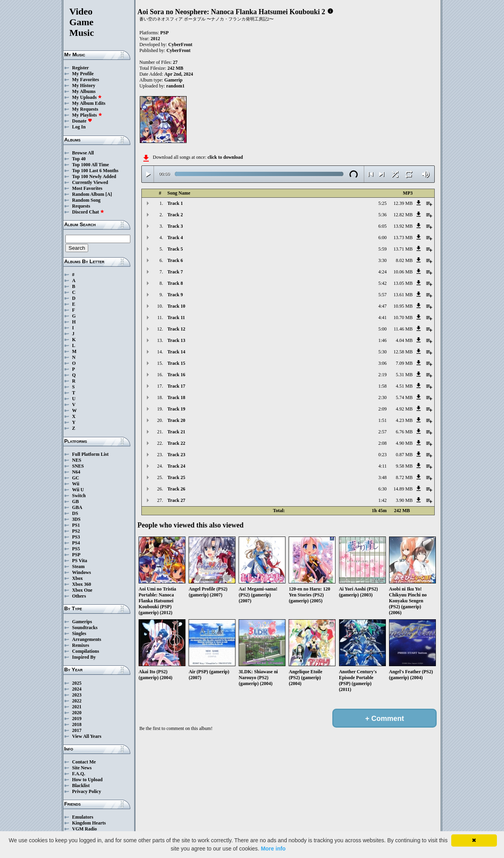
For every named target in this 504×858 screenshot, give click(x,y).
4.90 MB (404, 443)
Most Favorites (87, 188)
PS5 (76, 549)
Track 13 (176, 340)
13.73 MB (403, 238)
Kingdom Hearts (89, 823)
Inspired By (84, 657)
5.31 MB (404, 375)
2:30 (383, 397)
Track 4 (175, 238)
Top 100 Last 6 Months (95, 171)
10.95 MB (403, 306)
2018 (77, 724)
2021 (77, 707)
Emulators (83, 817)
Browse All (83, 153)
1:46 (383, 340)
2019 (77, 719)
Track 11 (176, 318)
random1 (175, 86)
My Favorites (85, 80)
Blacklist (81, 786)
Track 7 (175, 272)
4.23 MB (404, 420)
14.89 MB (403, 489)
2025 (77, 683)
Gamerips (82, 622)
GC (76, 478)
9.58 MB (404, 466)
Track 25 (176, 477)
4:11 (383, 466)
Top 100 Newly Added (94, 176)
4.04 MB (404, 340)
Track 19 (176, 409)
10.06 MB (403, 272)
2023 (77, 695)
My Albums (84, 91)
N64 (76, 472)
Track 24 (176, 466)
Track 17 (176, 386)
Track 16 (176, 375)
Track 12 (176, 329)
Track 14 (176, 352)
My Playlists (87, 115)
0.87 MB (404, 455)
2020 (77, 713)
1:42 (383, 500)
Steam (78, 566)
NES (77, 460)
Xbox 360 (82, 584)
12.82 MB (403, 215)
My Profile (83, 74)
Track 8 (175, 283)
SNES (78, 466)
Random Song (86, 200)
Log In (79, 127)
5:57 (383, 295)
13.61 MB (403, 295)
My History (84, 85)
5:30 (383, 352)
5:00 (383, 329)
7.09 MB (404, 363)
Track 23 (176, 455)
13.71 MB (403, 249)
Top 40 (79, 159)
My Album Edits (89, 103)
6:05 (383, 226)
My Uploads (87, 97)
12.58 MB (403, 352)
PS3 (76, 537)
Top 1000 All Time (90, 165)
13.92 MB (403, 226)
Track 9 (175, 295)
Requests (81, 206)
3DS (76, 519)
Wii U (78, 490)
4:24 (383, 272)
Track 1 (175, 203)
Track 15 (176, 363)
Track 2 (175, 215)
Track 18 (176, 397)
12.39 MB (403, 203)
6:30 (383, 489)
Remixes (81, 645)
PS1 (76, 525)
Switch (79, 496)
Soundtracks (85, 628)
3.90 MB (404, 500)
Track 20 (176, 420)
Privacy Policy (87, 791)
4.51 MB (404, 386)
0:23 (383, 455)
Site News (82, 768)
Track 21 (176, 432)
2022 (77, 701)
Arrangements (87, 639)
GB (75, 501)
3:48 (383, 477)
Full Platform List (90, 454)
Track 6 (175, 260)
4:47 (383, 306)
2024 (77, 689)
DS (75, 513)
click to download (225, 157)
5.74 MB (404, 397)
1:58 (383, 386)
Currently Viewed (90, 182)
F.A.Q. (79, 774)
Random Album (88, 194)
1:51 (383, 420)
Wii (76, 484)
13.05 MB (403, 283)
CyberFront (180, 45)
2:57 (383, 432)
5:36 (383, 215)
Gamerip (173, 80)
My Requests (85, 109)
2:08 (383, 443)
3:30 (383, 260)
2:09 (383, 409)
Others (79, 596)
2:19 (383, 375)
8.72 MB (404, 477)
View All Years (87, 736)
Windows (82, 572)
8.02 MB (404, 260)
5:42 (383, 283)
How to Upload (87, 780)
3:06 (383, 363)
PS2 (76, 531)
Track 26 (176, 489)
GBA (77, 507)
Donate (82, 121)
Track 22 (176, 443)
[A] (109, 194)
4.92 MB (404, 409)
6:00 (383, 238)
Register (81, 68)
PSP (76, 555)
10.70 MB (403, 318)
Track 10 (176, 306)
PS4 (76, 543)
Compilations (86, 651)
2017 (77, 730)
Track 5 (175, 249)
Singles (79, 633)
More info (273, 849)
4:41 (383, 318)
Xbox (77, 578)
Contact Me (84, 762)
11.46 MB (403, 329)
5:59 (383, 249)
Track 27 (176, 500)
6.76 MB (404, 432)
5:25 (383, 203)
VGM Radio (84, 829)
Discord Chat (88, 212)
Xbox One (82, 590)
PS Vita (80, 561)
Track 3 (175, 226)
